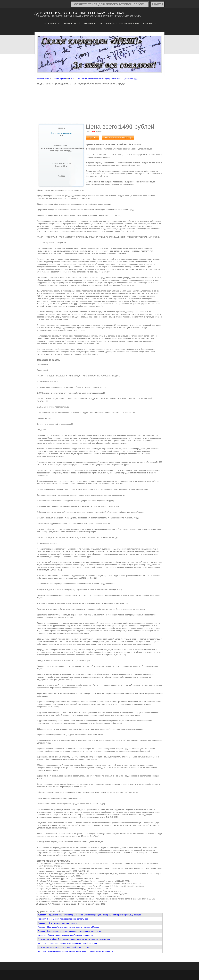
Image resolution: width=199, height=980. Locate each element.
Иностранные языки (129, 23)
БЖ (71, 78)
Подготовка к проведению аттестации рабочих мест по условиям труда (107, 78)
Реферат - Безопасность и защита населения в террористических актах (70, 931)
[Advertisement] (100, 105)
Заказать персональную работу (118, 138)
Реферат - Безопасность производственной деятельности (63, 919)
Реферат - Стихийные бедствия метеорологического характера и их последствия (74, 939)
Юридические (71, 23)
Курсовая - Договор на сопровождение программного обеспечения (67, 943)
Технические (150, 23)
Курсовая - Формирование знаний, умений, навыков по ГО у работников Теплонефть (75, 951)
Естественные (107, 23)
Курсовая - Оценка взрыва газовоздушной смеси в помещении (65, 935)
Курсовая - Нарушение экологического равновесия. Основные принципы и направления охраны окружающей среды (89, 915)
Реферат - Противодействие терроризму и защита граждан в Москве (68, 927)
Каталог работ (43, 78)
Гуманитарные (89, 23)
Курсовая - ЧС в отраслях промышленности (57, 923)
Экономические (52, 23)
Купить (92, 138)
